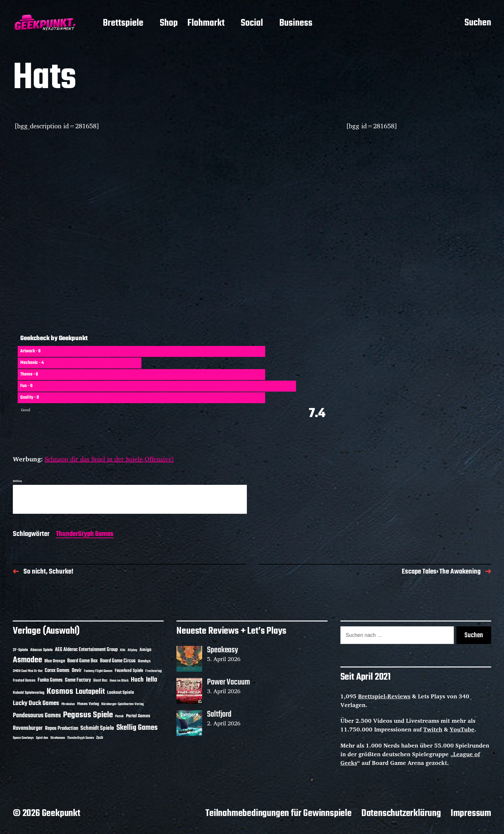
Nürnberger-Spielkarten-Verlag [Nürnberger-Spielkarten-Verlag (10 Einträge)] (122, 704)
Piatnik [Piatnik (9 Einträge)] (119, 716)
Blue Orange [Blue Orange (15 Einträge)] (55, 661)
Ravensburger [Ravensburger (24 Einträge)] (28, 728)
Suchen (478, 23)
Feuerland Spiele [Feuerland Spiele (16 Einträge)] (129, 671)
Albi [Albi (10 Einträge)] (123, 650)
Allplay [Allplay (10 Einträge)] (132, 650)
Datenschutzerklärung (401, 813)
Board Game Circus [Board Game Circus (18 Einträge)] (118, 661)
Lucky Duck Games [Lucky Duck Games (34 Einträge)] (36, 703)
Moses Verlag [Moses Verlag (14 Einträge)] (88, 704)
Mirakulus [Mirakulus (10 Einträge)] (68, 704)
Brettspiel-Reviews (384, 696)
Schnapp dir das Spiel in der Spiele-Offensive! (109, 459)
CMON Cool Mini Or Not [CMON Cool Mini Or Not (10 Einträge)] (28, 671)
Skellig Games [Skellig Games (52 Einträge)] (137, 728)
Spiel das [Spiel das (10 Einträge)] (42, 738)
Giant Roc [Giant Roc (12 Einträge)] (100, 681)
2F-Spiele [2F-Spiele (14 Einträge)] (20, 650)
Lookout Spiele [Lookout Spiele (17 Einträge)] (121, 693)
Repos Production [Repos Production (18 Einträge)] (62, 729)
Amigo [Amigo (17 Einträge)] (145, 650)
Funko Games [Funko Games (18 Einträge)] (50, 680)
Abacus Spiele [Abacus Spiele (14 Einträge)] (41, 650)
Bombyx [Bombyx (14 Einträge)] (144, 661)
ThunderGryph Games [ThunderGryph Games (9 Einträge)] (81, 738)
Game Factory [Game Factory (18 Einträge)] (78, 680)
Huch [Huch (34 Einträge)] (137, 680)
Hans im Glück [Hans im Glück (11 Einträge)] (119, 681)
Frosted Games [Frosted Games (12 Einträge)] (24, 681)
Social (252, 23)
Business (296, 23)
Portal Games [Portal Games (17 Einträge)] (138, 716)
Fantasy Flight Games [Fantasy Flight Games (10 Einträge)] (98, 671)
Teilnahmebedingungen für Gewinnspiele (279, 813)
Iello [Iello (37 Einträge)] (152, 680)
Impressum (471, 813)
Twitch (433, 729)
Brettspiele (123, 23)
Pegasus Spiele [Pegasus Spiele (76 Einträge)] (88, 715)
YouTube (462, 729)
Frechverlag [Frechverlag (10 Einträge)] (153, 671)
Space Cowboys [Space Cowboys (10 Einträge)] (23, 738)
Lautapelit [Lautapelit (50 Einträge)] (90, 692)
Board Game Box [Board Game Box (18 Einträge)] (82, 661)
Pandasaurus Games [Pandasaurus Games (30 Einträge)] (37, 716)
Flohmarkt (206, 23)
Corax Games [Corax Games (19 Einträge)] (57, 671)
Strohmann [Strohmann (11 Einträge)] (58, 738)
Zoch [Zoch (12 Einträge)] (100, 738)
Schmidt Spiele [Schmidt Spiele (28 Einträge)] (97, 728)
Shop (169, 23)
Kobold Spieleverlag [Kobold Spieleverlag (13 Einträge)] (29, 693)
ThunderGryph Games (85, 535)
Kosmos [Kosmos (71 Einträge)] (60, 692)
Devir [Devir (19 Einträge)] (77, 671)
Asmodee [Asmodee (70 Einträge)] (27, 660)
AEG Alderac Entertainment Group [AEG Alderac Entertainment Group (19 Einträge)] (86, 650)
